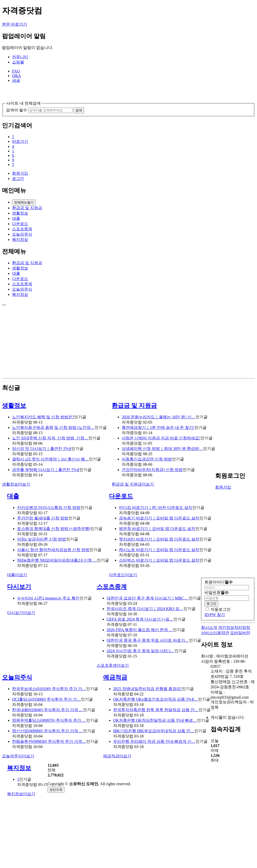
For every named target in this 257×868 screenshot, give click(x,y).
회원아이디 (219, 582)
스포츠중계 (22, 229)
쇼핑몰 (18, 62)
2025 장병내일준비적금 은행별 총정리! (147, 689)
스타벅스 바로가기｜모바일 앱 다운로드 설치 (159, 560)
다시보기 (19, 587)
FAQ (16, 71)
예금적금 (115, 677)
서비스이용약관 (215, 633)
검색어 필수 (17, 110)
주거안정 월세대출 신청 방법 (43, 518)
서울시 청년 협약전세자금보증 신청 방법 (53, 550)
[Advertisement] (128, 341)
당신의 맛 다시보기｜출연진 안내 (42, 449)
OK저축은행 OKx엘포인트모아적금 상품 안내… (156, 699)
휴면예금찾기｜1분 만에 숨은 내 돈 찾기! (158, 427)
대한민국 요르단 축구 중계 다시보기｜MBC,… (148, 598)
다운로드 (20, 224)
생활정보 (20, 213)
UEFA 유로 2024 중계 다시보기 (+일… (140, 619)
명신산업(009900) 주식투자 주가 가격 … (48, 731)
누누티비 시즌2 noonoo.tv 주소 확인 (48, 598)
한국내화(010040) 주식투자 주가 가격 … (48, 710)
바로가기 (20, 141)
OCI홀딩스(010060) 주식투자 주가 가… (46, 699)
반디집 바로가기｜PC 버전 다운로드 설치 (156, 508)
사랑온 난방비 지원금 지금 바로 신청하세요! (161, 438)
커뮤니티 (20, 57)
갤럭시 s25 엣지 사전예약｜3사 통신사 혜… (50, 459)
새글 (16, 80)
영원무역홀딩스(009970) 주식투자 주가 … (49, 720)
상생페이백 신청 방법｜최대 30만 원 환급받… (162, 449)
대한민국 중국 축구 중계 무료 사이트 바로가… (148, 640)
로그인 (18, 179)
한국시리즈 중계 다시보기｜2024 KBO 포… (145, 609)
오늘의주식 (22, 234)
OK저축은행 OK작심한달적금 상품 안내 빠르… (155, 720)
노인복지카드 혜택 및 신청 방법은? (43, 417)
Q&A (17, 76)
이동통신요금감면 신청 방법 (147, 459)
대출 (16, 218)
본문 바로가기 (15, 24)
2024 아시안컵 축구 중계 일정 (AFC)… (141, 651)
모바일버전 (240, 633)
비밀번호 (217, 593)
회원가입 (20, 173)
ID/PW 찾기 (215, 615)
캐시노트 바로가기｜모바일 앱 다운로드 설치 (159, 550)
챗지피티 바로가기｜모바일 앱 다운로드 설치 (159, 539)
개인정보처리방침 (234, 627)
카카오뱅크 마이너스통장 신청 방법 (49, 508)
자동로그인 (221, 609)
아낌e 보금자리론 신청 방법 (42, 539)
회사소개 (209, 627)
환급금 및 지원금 (27, 208)
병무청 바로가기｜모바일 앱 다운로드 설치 (157, 529)
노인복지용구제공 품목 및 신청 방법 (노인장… (53, 427)
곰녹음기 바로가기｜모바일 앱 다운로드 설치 (159, 518)
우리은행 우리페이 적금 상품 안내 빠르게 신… (154, 741)
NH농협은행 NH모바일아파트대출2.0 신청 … (57, 560)
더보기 (16, 484)
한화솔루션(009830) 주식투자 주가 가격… (49, 741)
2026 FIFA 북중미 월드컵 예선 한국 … (140, 630)
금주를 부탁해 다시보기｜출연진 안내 (46, 470)
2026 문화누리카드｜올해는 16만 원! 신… (158, 417)
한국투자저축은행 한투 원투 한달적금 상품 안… (156, 710)
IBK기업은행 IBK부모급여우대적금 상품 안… (154, 731)
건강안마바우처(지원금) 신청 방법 (152, 470)
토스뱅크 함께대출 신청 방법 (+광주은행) (54, 529)
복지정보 (20, 240)
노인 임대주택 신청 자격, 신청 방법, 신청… (50, 438)
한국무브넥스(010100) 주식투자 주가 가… (49, 689)
